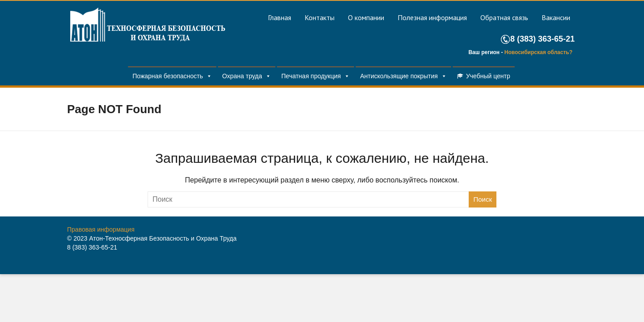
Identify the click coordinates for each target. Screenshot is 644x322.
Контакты (320, 17)
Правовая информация (101, 229)
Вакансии (556, 17)
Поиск (483, 199)
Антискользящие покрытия (399, 76)
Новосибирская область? (538, 52)
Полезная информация (432, 17)
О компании (366, 17)
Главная (280, 17)
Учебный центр (488, 76)
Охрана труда (242, 76)
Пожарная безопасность (168, 76)
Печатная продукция (311, 76)
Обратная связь (504, 17)
